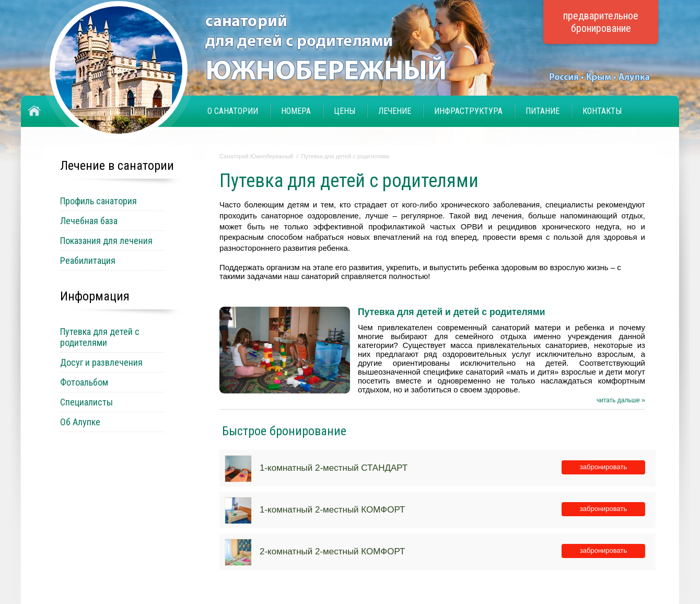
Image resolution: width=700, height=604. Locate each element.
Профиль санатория (98, 201)
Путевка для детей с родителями (345, 156)
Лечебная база (89, 221)
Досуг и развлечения (101, 362)
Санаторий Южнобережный (256, 156)
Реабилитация (88, 260)
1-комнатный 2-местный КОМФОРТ (332, 510)
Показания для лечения (106, 241)
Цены (345, 111)
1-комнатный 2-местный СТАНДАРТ (334, 468)
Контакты (602, 111)
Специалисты (86, 402)
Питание (542, 111)
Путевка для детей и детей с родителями (452, 312)
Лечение (395, 111)
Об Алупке (80, 422)
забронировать (603, 467)
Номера (296, 111)
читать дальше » (621, 400)
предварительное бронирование (601, 22)
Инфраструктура (468, 111)
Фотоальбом (84, 382)
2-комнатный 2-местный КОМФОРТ (332, 551)
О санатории (233, 111)
